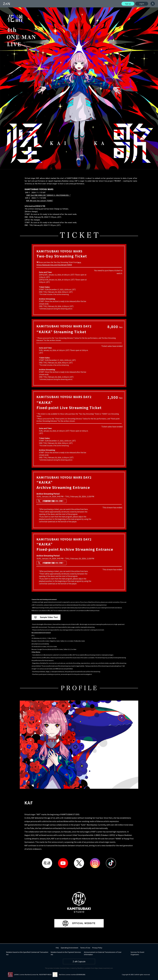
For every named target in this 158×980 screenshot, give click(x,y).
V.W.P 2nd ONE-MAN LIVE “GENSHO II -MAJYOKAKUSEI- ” (48, 195)
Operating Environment (69, 948)
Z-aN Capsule (79, 962)
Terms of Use (85, 948)
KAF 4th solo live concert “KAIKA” (40, 201)
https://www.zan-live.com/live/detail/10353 (54, 265)
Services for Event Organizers (137, 953)
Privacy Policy (97, 948)
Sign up (128, 4)
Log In (142, 4)
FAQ (57, 948)
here (79, 262)
